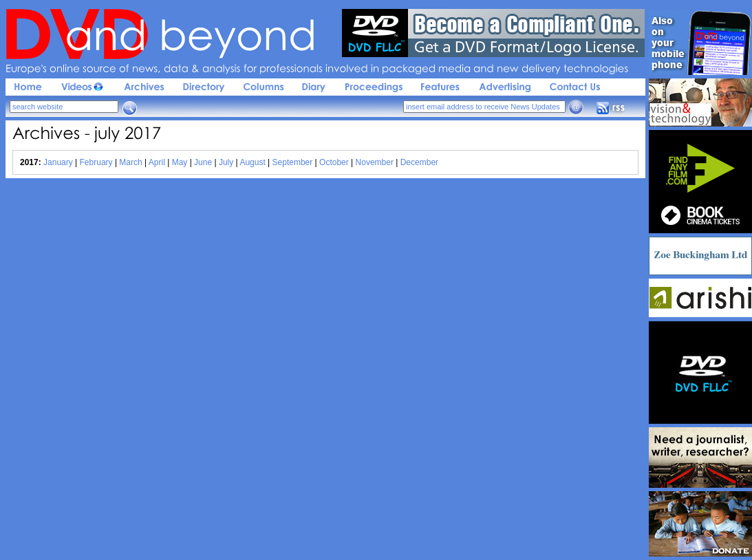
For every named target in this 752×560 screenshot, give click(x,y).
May (180, 162)
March (130, 162)
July (226, 162)
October (334, 162)
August (252, 162)
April (157, 162)
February (96, 162)
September (293, 162)
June (203, 162)
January (58, 162)
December (419, 162)
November (375, 162)
